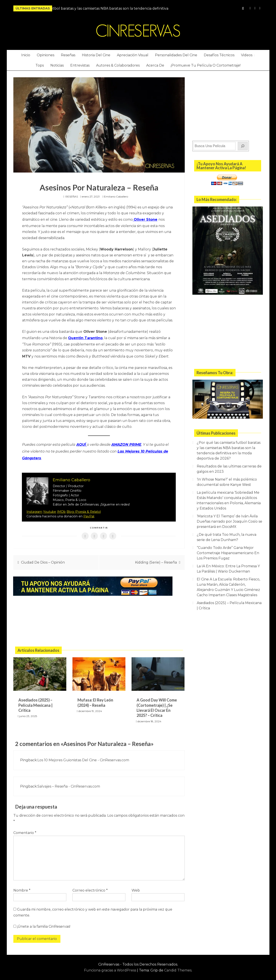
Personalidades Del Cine (176, 55)
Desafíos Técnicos (219, 55)
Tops (40, 65)
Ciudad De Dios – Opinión (43, 558)
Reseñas (68, 55)
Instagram (250, 8)
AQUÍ (82, 442)
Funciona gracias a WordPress (111, 966)
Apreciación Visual (133, 55)
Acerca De (155, 65)
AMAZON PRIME (126, 442)
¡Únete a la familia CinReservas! (42, 922)
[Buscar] (243, 146)
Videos (247, 55)
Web (136, 886)
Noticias (57, 65)
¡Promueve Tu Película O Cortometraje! (206, 65)
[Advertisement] (99, 618)
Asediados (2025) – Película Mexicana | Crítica (35, 701)
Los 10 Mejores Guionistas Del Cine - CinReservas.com (83, 756)
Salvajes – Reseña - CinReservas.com (69, 782)
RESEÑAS (72, 197)
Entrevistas (80, 65)
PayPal (89, 512)
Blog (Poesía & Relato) (84, 508)
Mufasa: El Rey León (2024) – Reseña (95, 698)
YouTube (255, 8)
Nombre (22, 886)
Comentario (25, 828)
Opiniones (46, 55)
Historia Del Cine (96, 55)
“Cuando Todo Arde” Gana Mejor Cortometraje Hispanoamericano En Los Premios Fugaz (228, 553)
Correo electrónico (90, 886)
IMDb (61, 508)
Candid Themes (178, 966)
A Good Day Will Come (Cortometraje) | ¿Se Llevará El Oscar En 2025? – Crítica (157, 703)
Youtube (50, 508)
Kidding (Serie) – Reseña (156, 558)
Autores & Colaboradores (118, 65)
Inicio (26, 55)
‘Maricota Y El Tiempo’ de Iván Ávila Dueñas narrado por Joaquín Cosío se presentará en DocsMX (229, 521)
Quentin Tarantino (85, 337)
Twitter (260, 8)
